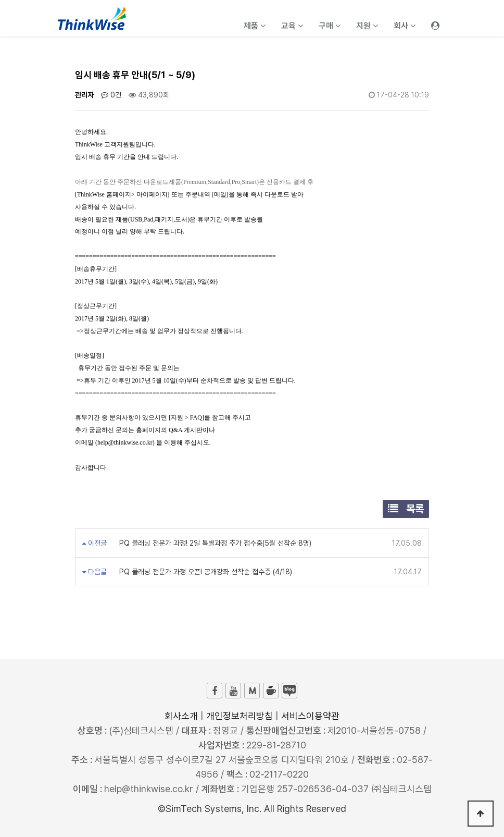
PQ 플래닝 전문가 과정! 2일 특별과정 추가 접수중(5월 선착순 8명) (214, 543)
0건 (111, 95)
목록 (406, 509)
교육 (292, 26)
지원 (367, 26)
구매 (330, 26)
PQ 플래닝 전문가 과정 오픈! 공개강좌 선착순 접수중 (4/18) (205, 572)
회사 (405, 26)
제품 (255, 26)
